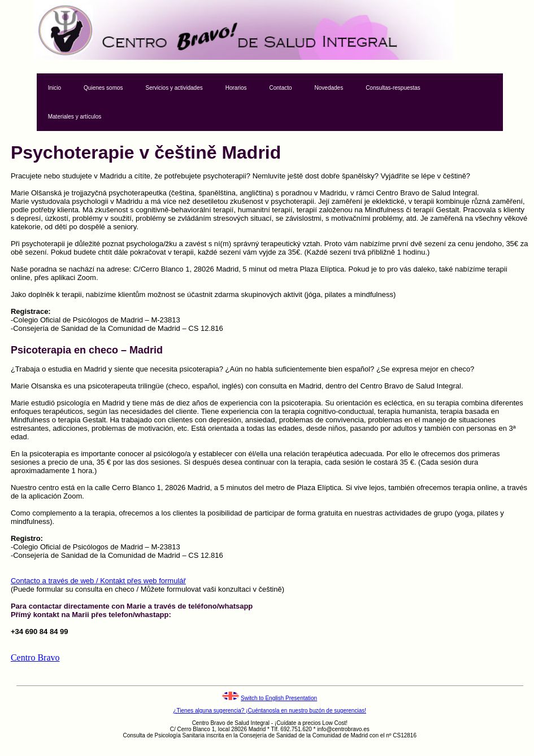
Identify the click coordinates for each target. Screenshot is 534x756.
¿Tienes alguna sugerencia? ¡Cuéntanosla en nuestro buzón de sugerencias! (270, 711)
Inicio (55, 88)
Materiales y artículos (75, 117)
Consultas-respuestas (393, 88)
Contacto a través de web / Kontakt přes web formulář (98, 581)
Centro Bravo (35, 657)
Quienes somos (103, 88)
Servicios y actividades (174, 88)
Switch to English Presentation (279, 698)
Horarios (236, 88)
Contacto (281, 88)
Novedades (329, 88)
